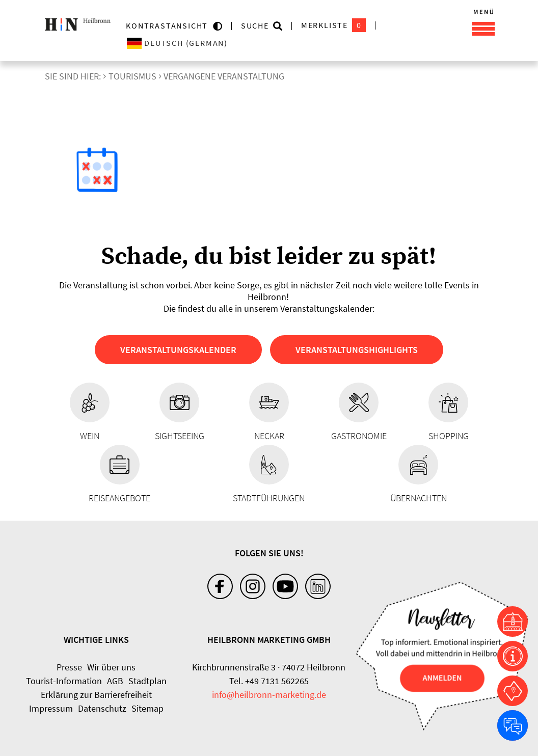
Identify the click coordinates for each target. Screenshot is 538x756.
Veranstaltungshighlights (357, 350)
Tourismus (132, 76)
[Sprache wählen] (217, 43)
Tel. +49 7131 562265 (269, 681)
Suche (255, 25)
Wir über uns (111, 667)
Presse (69, 667)
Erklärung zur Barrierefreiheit (96, 695)
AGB (115, 681)
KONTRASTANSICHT (169, 25)
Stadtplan (147, 681)
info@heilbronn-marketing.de (269, 695)
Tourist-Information (64, 681)
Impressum (51, 708)
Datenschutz (102, 708)
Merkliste (333, 25)
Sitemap (147, 708)
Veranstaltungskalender (178, 350)
